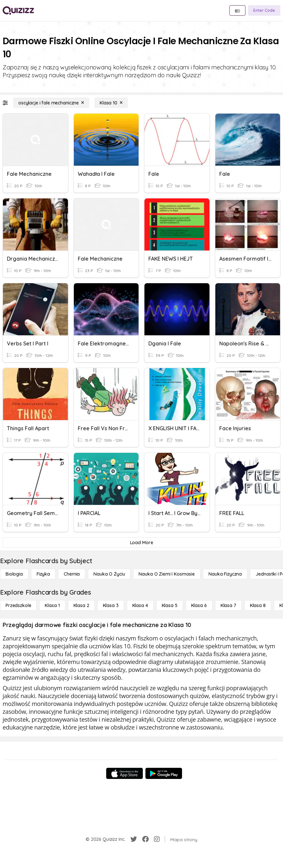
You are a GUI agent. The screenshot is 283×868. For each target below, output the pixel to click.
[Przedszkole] (18, 605)
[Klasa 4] (140, 605)
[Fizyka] (43, 574)
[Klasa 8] (258, 605)
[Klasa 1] (52, 605)
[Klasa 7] (228, 605)
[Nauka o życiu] (109, 574)
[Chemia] (72, 574)
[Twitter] (134, 839)
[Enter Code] (264, 10)
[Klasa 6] (199, 605)
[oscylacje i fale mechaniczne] (51, 103)
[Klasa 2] (81, 605)
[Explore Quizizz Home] (18, 10)
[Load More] (141, 543)
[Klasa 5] (170, 605)
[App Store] (125, 773)
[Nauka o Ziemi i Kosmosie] (167, 574)
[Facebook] (145, 839)
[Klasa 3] (111, 605)
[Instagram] (157, 839)
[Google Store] (164, 773)
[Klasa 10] (111, 103)
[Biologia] (14, 574)
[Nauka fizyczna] (225, 574)
